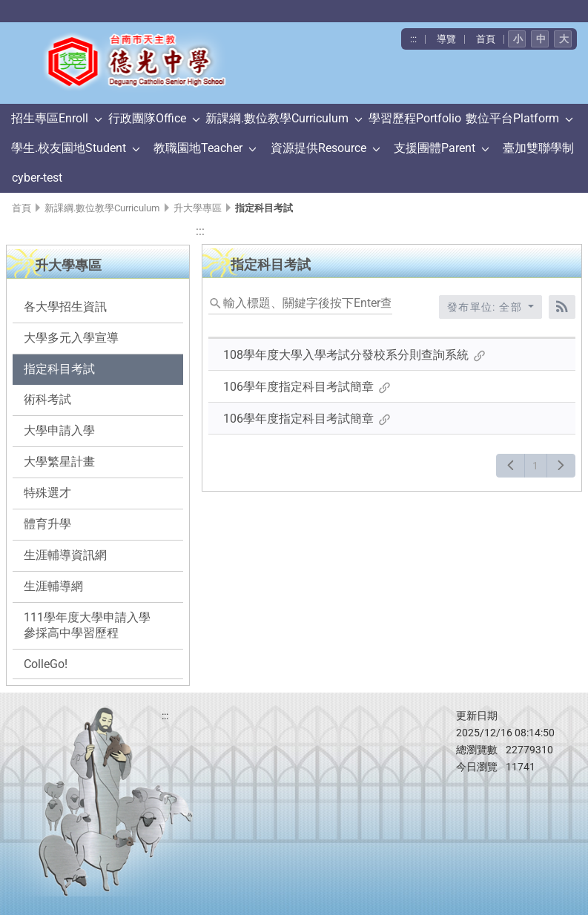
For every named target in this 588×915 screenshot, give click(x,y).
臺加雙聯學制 (538, 148)
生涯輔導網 (53, 586)
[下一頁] (561, 466)
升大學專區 (198, 208)
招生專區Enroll (50, 118)
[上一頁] (511, 466)
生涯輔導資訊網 (65, 555)
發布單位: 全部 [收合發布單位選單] (486, 307)
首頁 (486, 39)
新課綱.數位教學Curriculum (277, 118)
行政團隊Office (147, 118)
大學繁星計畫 (59, 462)
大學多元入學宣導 (71, 338)
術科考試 (47, 399)
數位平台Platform (512, 118)
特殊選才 (47, 493)
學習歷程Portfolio (415, 118)
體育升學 (47, 524)
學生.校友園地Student (69, 148)
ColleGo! (46, 664)
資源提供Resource (318, 148)
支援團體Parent (435, 148)
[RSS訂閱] (562, 307)
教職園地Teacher (198, 148)
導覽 (446, 39)
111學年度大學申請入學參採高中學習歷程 (87, 625)
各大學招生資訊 (65, 307)
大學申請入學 (59, 430)
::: (413, 39)
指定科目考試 (59, 369)
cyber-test (37, 178)
